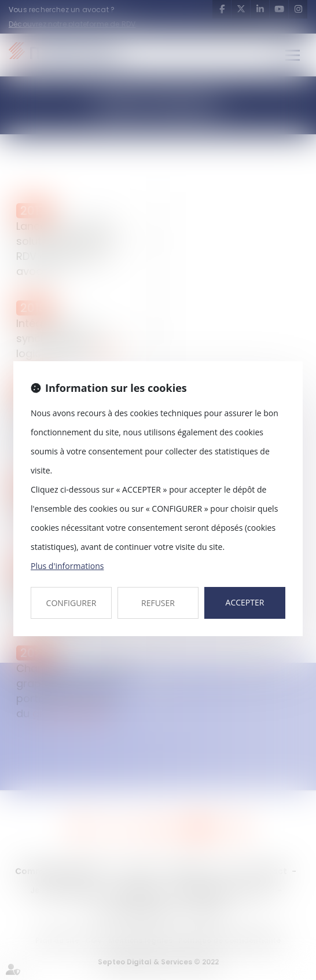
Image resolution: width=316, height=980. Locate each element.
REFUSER (158, 603)
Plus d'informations (67, 566)
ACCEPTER (245, 602)
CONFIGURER (71, 603)
